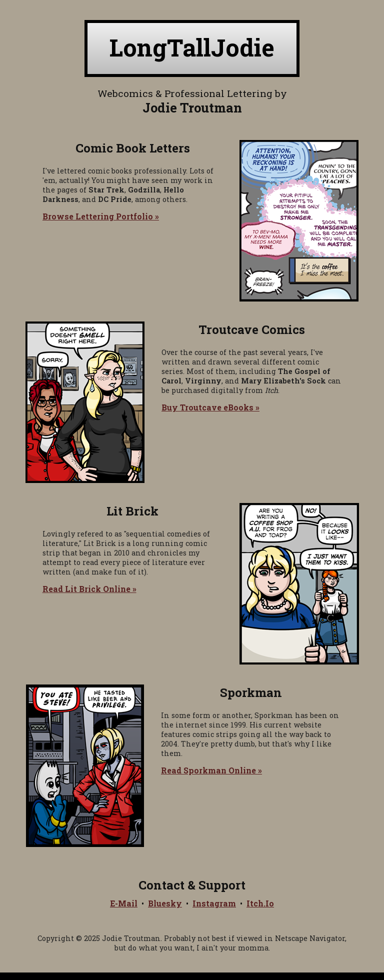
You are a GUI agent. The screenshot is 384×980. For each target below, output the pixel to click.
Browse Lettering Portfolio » (101, 216)
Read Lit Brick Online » (89, 589)
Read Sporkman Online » (211, 770)
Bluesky (165, 903)
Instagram (214, 903)
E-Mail (124, 903)
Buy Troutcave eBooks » (210, 407)
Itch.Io (260, 903)
